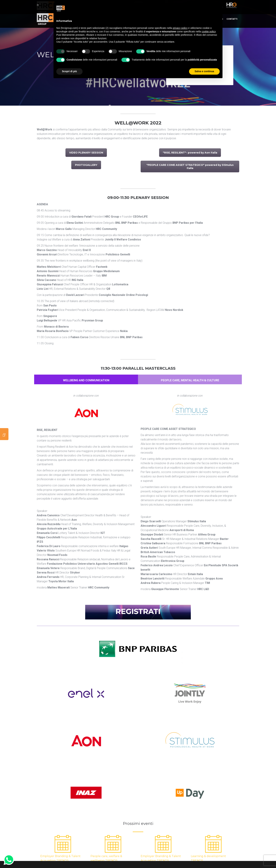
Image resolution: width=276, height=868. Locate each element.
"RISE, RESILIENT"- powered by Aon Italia (190, 153)
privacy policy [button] (180, 28)
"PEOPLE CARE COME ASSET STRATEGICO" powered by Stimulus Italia (190, 167)
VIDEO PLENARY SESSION (86, 153)
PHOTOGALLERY (86, 165)
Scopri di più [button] (69, 71)
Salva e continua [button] (204, 71)
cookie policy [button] (209, 32)
